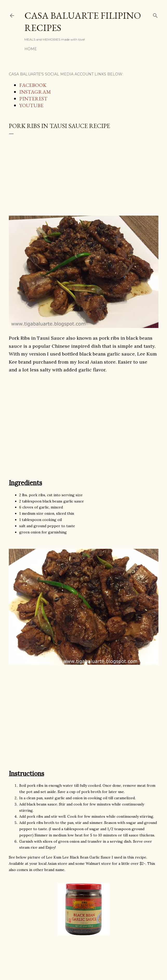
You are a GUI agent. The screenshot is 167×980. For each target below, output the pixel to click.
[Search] (155, 14)
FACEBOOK (33, 85)
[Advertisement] (84, 173)
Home (31, 49)
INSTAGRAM (35, 92)
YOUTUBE (31, 105)
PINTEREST (33, 99)
